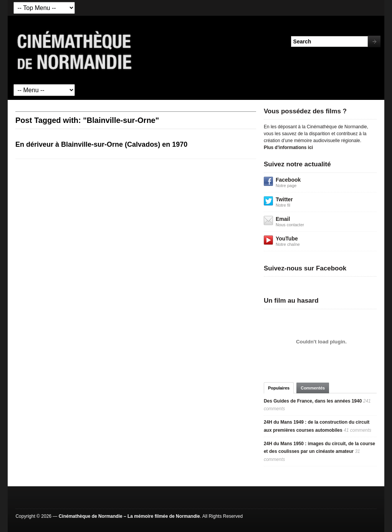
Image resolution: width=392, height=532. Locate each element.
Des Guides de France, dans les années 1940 (313, 401)
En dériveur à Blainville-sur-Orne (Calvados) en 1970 (101, 144)
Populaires (279, 388)
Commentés (313, 388)
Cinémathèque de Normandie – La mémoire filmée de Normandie (129, 516)
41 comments (357, 430)
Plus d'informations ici (288, 148)
